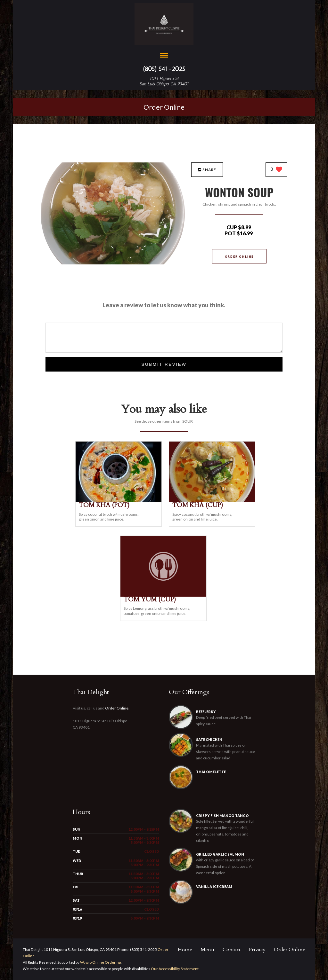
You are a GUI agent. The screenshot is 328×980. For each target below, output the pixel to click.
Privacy (257, 950)
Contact (232, 950)
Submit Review (164, 364)
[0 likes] (277, 170)
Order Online (164, 107)
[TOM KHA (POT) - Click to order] (119, 501)
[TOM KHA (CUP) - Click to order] (212, 501)
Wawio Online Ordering (100, 962)
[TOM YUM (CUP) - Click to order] (163, 595)
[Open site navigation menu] (164, 56)
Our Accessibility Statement (174, 969)
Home (185, 950)
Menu (207, 950)
